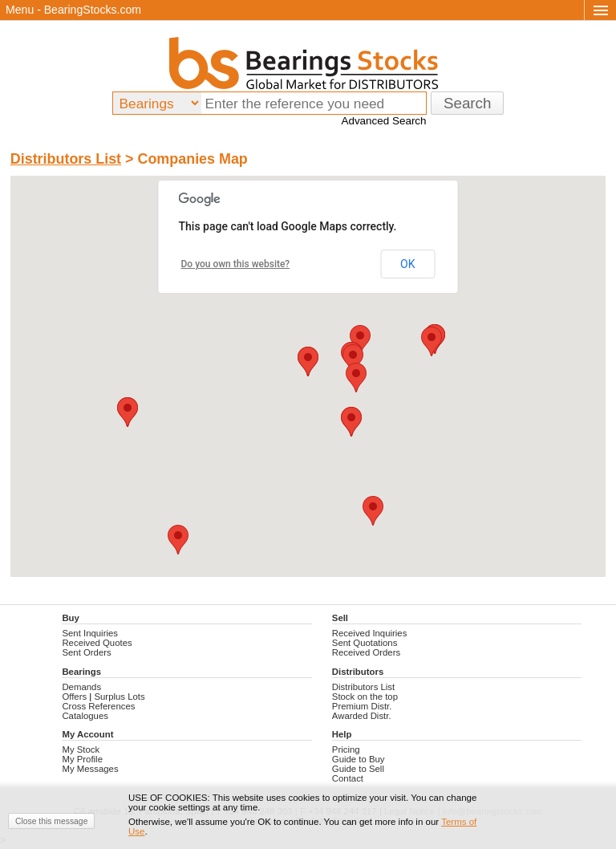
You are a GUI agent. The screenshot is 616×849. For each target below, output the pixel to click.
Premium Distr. (362, 706)
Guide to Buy (359, 759)
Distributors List (66, 159)
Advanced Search (383, 121)
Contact (348, 778)
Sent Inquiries (90, 633)
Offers (74, 697)
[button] (373, 511)
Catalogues (85, 716)
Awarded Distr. (362, 716)
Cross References (98, 706)
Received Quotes (97, 643)
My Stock (81, 749)
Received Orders (366, 652)
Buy (71, 618)
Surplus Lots (119, 697)
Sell (340, 618)
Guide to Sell (358, 769)
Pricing (346, 749)
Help (342, 734)
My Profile (82, 759)
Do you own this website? (236, 264)
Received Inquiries (370, 633)
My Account (87, 734)
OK (407, 264)
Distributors (358, 672)
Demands (81, 687)
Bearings (81, 672)
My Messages (90, 769)
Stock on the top (365, 697)
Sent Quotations (365, 643)
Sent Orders (86, 652)
